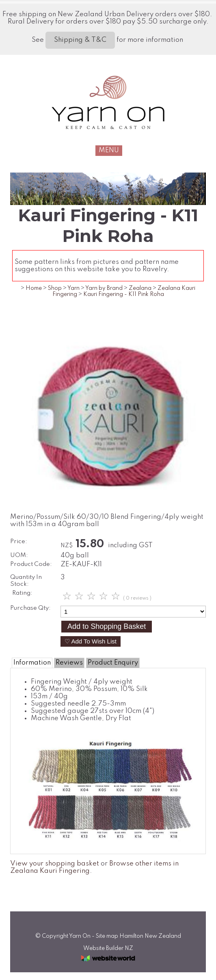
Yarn (73, 288)
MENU (109, 150)
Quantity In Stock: (26, 581)
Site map (107, 936)
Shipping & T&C (80, 40)
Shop (55, 288)
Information (32, 663)
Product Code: (31, 564)
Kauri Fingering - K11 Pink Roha (124, 294)
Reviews (69, 663)
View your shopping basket (55, 864)
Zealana (140, 288)
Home (34, 288)
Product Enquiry (113, 663)
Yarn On (80, 936)
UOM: (19, 555)
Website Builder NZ (108, 948)
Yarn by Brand (104, 288)
